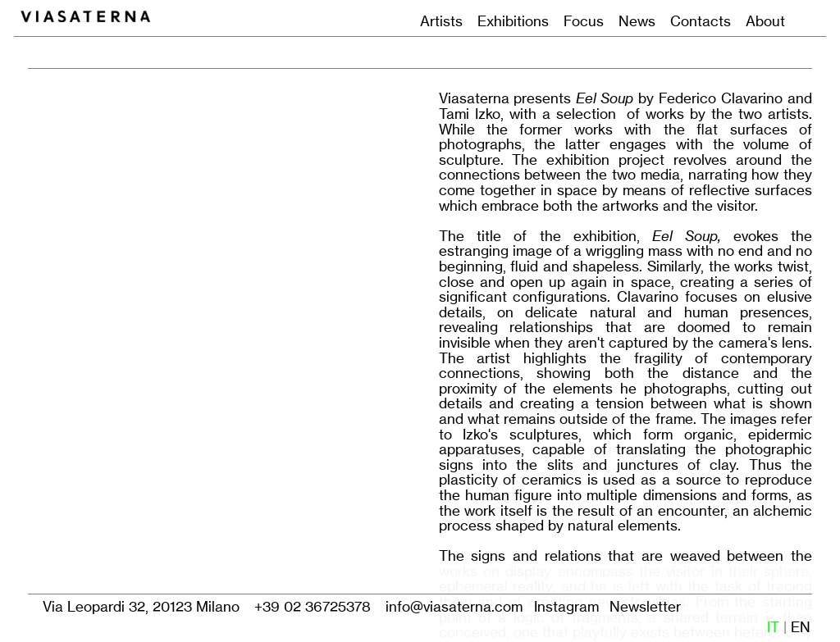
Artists (441, 21)
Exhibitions (513, 21)
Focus (580, 21)
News (637, 21)
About (765, 21)
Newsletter (645, 606)
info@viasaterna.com (454, 606)
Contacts (701, 21)
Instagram (566, 606)
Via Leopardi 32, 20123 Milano (141, 606)
